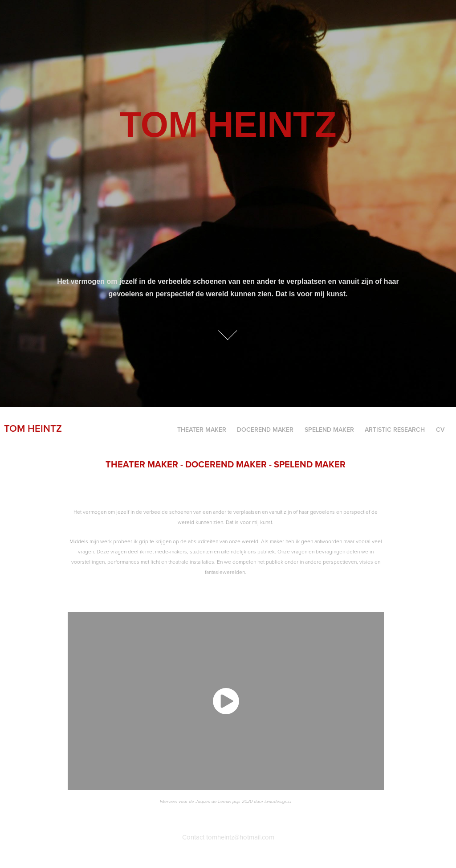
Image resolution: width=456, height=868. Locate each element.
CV (440, 430)
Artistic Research (395, 430)
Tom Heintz (33, 428)
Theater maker (202, 430)
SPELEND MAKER (329, 430)
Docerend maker (265, 430)
